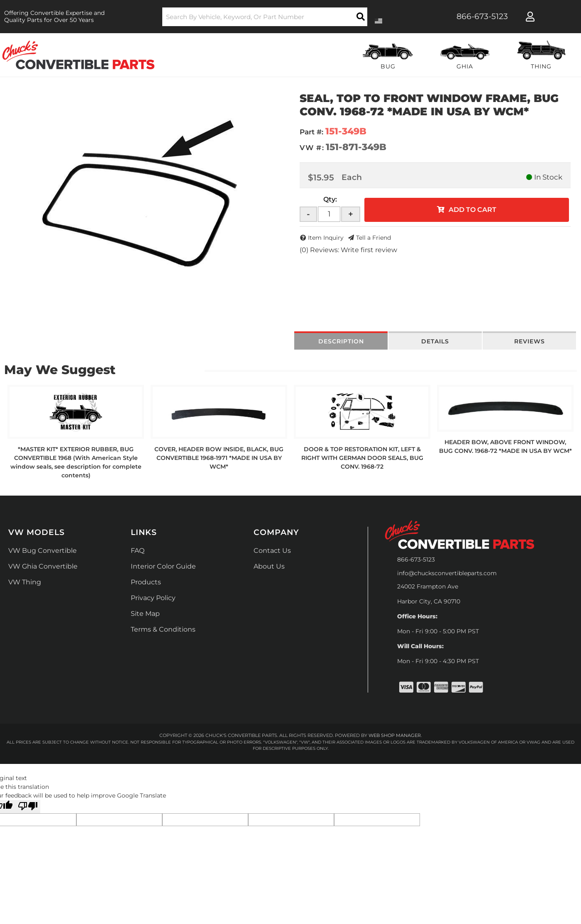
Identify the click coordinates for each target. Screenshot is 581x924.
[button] (265, 17)
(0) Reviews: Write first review (348, 250)
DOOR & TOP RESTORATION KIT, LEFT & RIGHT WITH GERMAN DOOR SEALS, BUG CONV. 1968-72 (362, 458)
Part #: (311, 132)
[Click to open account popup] (530, 17)
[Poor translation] (28, 807)
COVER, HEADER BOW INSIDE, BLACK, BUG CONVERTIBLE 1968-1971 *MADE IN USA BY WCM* (219, 458)
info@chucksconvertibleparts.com (447, 573)
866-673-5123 (416, 559)
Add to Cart (472, 210)
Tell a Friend (373, 238)
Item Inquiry (326, 238)
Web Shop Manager (395, 735)
